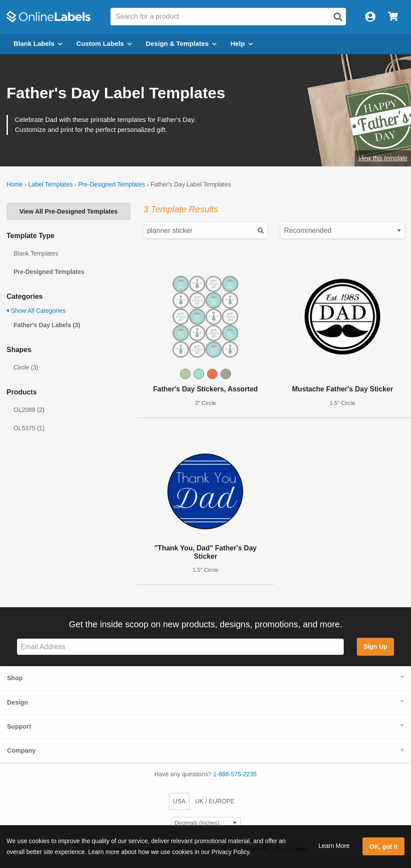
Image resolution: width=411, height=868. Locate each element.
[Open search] (338, 17)
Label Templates (51, 184)
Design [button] (17, 702)
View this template (383, 158)
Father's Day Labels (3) (47, 325)
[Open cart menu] (393, 17)
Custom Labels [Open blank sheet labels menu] (104, 43)
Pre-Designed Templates (112, 184)
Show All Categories (36, 311)
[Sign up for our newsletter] (180, 647)
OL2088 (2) (29, 410)
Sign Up (375, 647)
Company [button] (21, 750)
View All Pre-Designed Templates (68, 211)
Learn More (334, 846)
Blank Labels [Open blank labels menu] (38, 43)
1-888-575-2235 (235, 774)
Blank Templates (36, 253)
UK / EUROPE (215, 801)
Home (15, 184)
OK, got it (384, 847)
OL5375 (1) (29, 428)
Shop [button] (15, 678)
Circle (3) (26, 367)
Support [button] (19, 726)
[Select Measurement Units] (206, 823)
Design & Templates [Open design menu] (181, 43)
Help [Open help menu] (242, 43)
